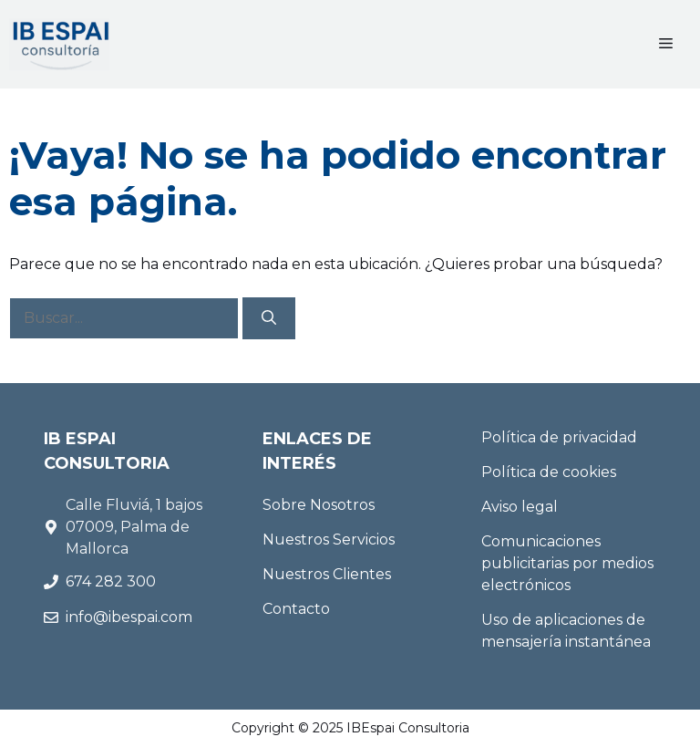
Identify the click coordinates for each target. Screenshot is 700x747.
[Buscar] (269, 318)
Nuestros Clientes (327, 574)
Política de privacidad (559, 437)
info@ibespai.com (129, 617)
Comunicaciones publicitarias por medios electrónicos (567, 563)
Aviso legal (520, 507)
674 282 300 (113, 581)
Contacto (296, 609)
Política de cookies (549, 472)
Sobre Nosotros (319, 505)
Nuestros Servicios (329, 539)
